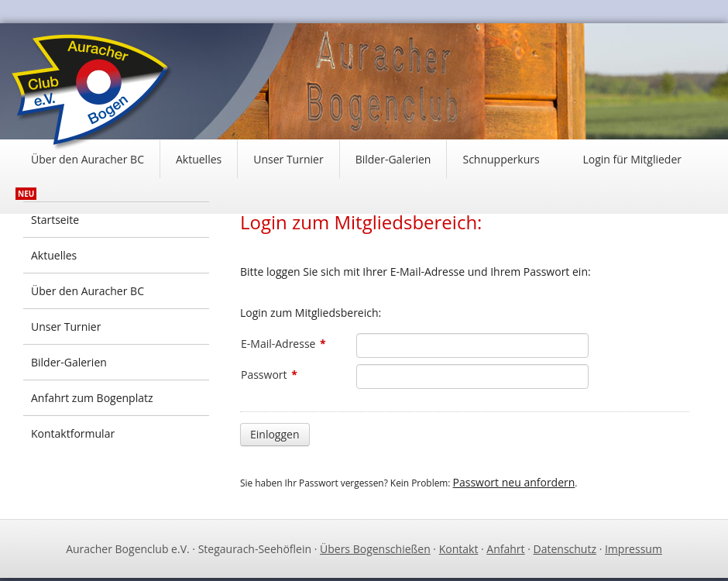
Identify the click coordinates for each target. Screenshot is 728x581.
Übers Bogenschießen (375, 549)
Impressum (634, 549)
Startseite (55, 220)
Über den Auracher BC (88, 159)
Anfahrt (505, 549)
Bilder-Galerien (393, 159)
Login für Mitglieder (632, 159)
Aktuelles (199, 159)
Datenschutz (565, 549)
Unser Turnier (288, 159)
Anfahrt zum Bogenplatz (92, 398)
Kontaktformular (73, 433)
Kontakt (459, 549)
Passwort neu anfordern (514, 482)
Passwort (269, 375)
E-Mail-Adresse (283, 344)
